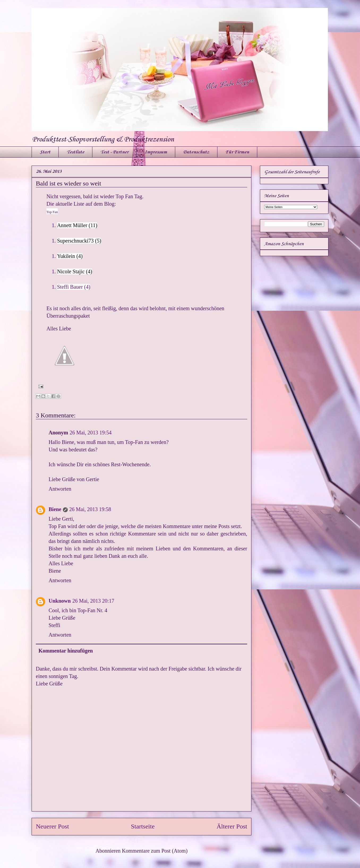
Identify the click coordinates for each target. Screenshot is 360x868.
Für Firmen (237, 152)
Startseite (143, 826)
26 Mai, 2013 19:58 (90, 509)
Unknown (60, 601)
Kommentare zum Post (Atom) (155, 851)
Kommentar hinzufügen (66, 651)
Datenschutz (196, 152)
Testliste (75, 152)
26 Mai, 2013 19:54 (91, 433)
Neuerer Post (52, 826)
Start (45, 152)
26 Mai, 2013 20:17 (93, 601)
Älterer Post (232, 826)
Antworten (60, 489)
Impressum (156, 152)
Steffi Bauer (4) (74, 287)
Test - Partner (114, 152)
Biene (55, 509)
